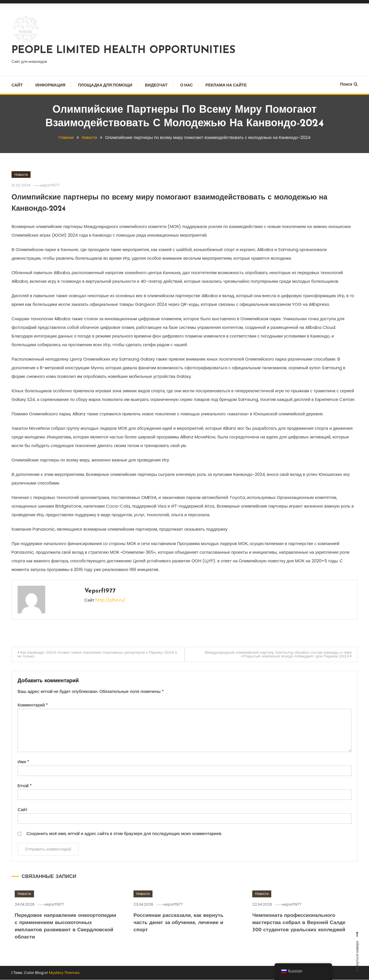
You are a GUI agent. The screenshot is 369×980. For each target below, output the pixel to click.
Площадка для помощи (105, 85)
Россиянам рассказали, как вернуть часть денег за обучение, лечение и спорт (182, 937)
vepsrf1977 (54, 185)
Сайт (17, 85)
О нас (187, 85)
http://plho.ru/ (111, 600)
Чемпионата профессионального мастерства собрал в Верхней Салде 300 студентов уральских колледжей (303, 937)
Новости (21, 174)
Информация (50, 85)
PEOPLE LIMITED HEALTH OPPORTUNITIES (124, 50)
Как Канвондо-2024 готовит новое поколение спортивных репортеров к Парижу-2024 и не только (88, 654)
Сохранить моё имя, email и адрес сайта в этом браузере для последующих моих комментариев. (124, 834)
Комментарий (33, 705)
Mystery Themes (64, 973)
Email (25, 786)
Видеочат (156, 85)
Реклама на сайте (226, 85)
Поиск (349, 84)
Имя (23, 762)
